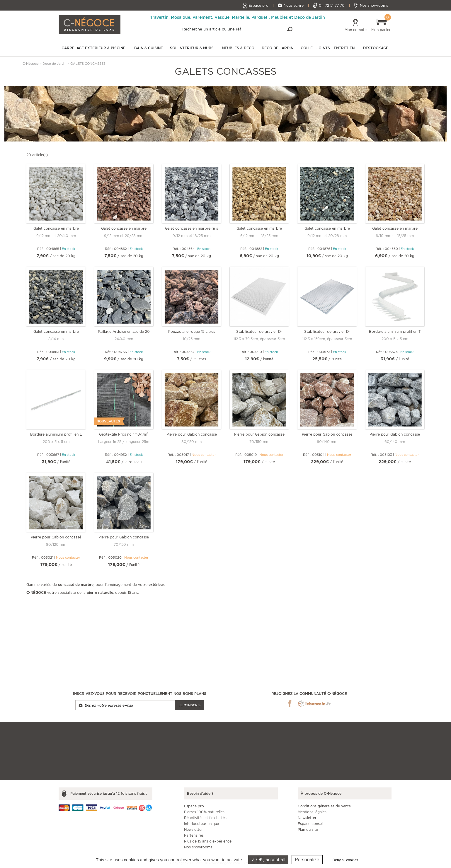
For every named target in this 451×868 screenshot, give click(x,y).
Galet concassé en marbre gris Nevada (192, 228)
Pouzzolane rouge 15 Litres (192, 331)
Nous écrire (294, 5)
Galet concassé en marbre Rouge (124, 228)
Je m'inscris (190, 705)
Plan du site (308, 829)
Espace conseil (311, 824)
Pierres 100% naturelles (204, 812)
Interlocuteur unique (201, 824)
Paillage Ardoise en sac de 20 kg (124, 331)
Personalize (307, 860)
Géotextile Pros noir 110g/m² (124, 434)
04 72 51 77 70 (332, 5)
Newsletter (193, 829)
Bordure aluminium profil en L (56, 434)
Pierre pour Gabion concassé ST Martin (192, 434)
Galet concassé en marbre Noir (56, 331)
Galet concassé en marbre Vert (327, 228)
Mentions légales (312, 812)
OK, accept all (268, 860)
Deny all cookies (345, 860)
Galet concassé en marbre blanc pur (56, 228)
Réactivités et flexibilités (205, 818)
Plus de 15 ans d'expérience (208, 841)
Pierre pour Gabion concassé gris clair (259, 434)
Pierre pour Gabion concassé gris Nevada (395, 434)
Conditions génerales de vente (324, 806)
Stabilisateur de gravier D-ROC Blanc (259, 331)
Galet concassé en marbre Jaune (259, 228)
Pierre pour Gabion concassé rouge (327, 434)
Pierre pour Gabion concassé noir (124, 537)
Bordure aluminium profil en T (395, 331)
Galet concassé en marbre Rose (395, 228)
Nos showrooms (374, 5)
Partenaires (194, 835)
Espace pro (258, 5)
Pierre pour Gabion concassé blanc (56, 537)
